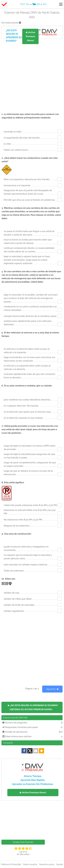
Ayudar (60, 864)
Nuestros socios (47, 864)
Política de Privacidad (11, 864)
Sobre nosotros (30, 864)
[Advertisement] (32, 75)
